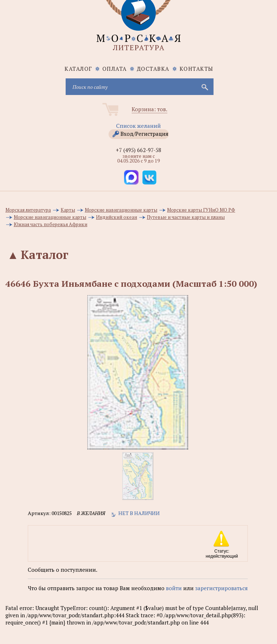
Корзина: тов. (150, 109)
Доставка (153, 69)
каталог (78, 69)
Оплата (115, 69)
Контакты (197, 69)
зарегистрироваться (221, 588)
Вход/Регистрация (144, 134)
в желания (91, 513)
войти (174, 588)
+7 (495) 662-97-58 (138, 150)
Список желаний (138, 126)
